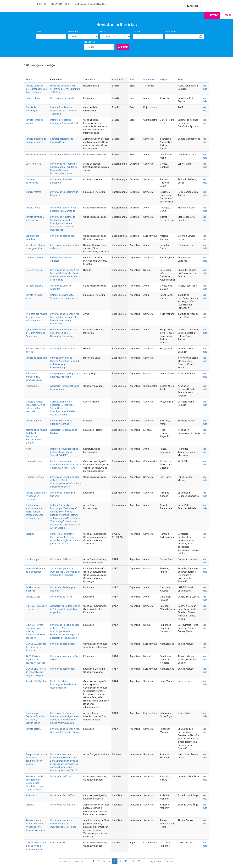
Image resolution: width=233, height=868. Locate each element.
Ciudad (136, 32)
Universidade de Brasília (62, 98)
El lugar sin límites (35, 477)
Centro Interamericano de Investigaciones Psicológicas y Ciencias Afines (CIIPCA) (65, 465)
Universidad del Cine (60, 559)
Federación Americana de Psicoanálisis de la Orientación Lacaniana (63, 333)
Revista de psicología (36, 358)
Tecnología (62, 540)
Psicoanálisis (32, 386)
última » (169, 861)
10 (126, 861)
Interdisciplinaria (34, 461)
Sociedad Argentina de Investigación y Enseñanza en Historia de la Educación (65, 572)
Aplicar (123, 47)
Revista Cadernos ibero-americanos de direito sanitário (36, 89)
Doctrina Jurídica (34, 258)
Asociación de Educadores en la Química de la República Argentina (65, 609)
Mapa (228, 15)
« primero (65, 861)
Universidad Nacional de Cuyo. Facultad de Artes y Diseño (65, 525)
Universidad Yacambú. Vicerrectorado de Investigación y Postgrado (63, 824)
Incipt (28, 449)
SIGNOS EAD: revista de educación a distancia (36, 647)
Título (39, 32)
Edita (181, 80)
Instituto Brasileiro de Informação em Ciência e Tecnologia (63, 111)
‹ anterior (79, 861)
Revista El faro (33, 597)
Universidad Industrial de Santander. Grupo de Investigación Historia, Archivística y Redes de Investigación (63, 223)
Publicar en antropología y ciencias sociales (34, 377)
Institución (170, 32)
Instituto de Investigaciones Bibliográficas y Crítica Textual (64, 452)
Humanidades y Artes (61, 173)
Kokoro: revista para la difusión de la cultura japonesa (36, 846)
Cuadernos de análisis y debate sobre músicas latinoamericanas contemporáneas (34, 512)
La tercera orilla (33, 164)
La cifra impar (33, 559)
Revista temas (33, 208)
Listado (214, 15)
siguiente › (155, 861)
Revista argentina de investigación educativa (36, 496)
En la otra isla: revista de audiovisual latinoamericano (36, 317)
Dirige (163, 80)
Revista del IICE (33, 729)
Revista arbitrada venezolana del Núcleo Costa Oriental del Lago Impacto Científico (35, 783)
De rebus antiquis (34, 286)
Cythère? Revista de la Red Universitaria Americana (36, 333)
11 (133, 861)
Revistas (41, 4)
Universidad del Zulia (61, 776)
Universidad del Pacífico (62, 236)
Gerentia (30, 805)
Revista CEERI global (36, 681)
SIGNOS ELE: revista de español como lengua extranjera (36, 672)
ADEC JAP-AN (57, 843)
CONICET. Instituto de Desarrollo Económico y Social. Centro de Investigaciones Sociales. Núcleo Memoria (63, 408)
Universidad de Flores (61, 597)
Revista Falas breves (36, 155)
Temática (73, 32)
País (103, 32)
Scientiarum (32, 795)
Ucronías (30, 534)
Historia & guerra (34, 270)
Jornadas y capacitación (91, 4)
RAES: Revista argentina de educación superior (35, 660)
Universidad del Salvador (63, 349)
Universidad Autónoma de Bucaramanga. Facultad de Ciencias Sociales (64, 167)
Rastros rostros (33, 192)
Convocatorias (61, 4)
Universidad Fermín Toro (63, 795)
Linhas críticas (33, 98)
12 (139, 861)
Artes (53, 540)
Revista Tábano (33, 421)
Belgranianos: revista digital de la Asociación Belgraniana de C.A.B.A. (36, 436)
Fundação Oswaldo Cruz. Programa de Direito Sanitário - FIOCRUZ (65, 89)
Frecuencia (90, 42)
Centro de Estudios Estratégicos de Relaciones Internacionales (64, 684)
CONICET (63, 455)
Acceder (192, 6)
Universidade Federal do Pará (65, 155)
